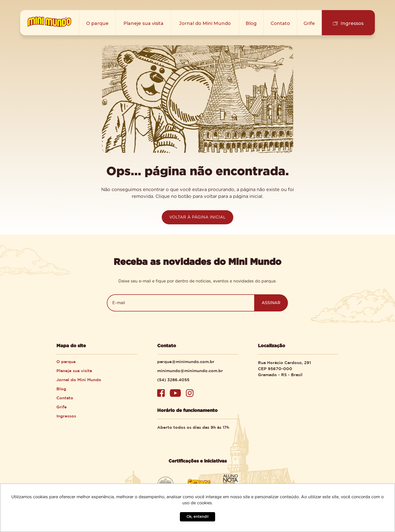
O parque (97, 23)
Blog (251, 23)
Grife (309, 23)
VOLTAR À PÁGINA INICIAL (197, 217)
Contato (280, 23)
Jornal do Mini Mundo (205, 23)
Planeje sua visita (143, 23)
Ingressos (352, 23)
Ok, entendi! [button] (197, 517)
